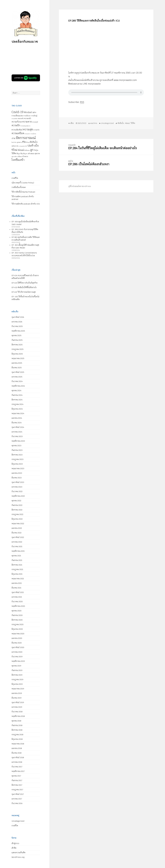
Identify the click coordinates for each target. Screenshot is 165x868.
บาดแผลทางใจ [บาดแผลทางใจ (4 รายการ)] (23, 146)
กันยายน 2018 (17, 725)
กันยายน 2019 (17, 670)
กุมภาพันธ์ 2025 (18, 372)
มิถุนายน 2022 (17, 519)
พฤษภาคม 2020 (18, 634)
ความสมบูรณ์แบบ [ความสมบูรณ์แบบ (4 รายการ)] (25, 126)
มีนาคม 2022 (16, 533)
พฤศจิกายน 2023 (18, 441)
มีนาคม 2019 (16, 698)
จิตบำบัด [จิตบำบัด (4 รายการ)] (14, 142)
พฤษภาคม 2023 (18, 469)
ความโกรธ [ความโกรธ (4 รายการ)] (33, 134)
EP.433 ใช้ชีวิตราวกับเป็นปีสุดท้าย (25, 283)
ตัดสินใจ (121, 123)
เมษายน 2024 (17, 418)
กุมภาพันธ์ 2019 (18, 702)
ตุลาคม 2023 (16, 446)
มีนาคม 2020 (17, 643)
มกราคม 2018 (17, 762)
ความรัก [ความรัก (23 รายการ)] (16, 125)
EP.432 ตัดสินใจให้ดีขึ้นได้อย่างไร (24, 287)
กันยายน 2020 (17, 615)
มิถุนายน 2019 (17, 684)
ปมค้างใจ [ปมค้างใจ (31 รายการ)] (33, 146)
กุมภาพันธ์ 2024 (18, 427)
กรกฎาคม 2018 (17, 735)
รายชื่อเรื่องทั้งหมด (19, 187)
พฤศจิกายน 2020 (18, 606)
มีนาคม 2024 (17, 423)
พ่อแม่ (127, 123)
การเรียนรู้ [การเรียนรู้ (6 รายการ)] (34, 116)
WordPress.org (18, 857)
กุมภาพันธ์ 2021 (18, 592)
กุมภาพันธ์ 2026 (18, 317)
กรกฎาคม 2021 (17, 569)
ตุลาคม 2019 (16, 666)
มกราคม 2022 (17, 542)
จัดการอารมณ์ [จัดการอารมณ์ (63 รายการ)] (26, 138)
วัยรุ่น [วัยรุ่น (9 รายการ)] (36, 150)
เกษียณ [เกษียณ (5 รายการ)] (19, 157)
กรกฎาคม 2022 (17, 514)
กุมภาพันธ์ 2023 (18, 482)
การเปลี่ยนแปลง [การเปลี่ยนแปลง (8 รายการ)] (17, 116)
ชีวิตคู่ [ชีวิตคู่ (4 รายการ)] (28, 142)
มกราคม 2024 (17, 432)
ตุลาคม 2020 (16, 611)
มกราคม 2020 (17, 652)
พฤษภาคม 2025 (18, 358)
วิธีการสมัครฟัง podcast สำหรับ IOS (26, 204)
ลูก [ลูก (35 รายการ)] (32, 150)
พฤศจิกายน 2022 (18, 496)
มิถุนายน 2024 (17, 409)
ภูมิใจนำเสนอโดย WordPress (80, 186)
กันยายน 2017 (17, 780)
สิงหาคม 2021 (17, 565)
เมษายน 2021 (17, 583)
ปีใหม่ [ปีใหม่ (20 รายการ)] (14, 150)
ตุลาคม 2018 (16, 721)
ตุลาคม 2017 (16, 776)
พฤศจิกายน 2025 (18, 331)
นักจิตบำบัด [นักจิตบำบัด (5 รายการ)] (15, 146)
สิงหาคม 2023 (17, 455)
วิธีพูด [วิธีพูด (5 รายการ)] (18, 154)
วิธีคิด (133, 123)
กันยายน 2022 (17, 505)
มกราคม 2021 (17, 597)
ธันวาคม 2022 (17, 491)
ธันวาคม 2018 (17, 712)
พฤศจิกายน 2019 (18, 661)
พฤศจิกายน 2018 (18, 716)
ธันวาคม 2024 (17, 381)
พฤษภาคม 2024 (18, 413)
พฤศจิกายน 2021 (18, 551)
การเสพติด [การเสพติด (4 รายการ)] (14, 119)
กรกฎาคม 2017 (17, 790)
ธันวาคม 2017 (17, 767)
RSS (82, 102)
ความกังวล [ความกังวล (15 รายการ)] (17, 122)
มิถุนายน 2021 (17, 574)
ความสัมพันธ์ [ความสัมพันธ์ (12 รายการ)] (17, 130)
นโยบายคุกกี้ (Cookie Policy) (23, 183)
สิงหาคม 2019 (17, 675)
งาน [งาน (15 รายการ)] (13, 138)
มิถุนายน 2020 (17, 629)
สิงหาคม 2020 (17, 620)
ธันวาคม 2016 (17, 803)
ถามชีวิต (15, 178)
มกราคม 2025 (17, 377)
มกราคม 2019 (17, 707)
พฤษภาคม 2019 (18, 689)
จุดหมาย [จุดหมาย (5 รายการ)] (19, 142)
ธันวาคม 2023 (17, 436)
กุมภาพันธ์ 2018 (18, 758)
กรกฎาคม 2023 (17, 459)
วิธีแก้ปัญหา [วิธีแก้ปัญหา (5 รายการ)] (24, 154)
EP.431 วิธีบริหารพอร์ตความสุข (24, 292)
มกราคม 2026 (17, 322)
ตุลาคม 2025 (16, 335)
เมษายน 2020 (17, 638)
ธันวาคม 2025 (17, 326)
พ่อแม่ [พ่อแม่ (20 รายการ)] (21, 150)
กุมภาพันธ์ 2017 (18, 794)
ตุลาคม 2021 (16, 556)
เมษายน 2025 (17, 363)
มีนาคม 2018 (16, 753)
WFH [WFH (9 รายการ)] (34, 112)
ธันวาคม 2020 (17, 602)
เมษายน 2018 (17, 748)
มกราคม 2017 (17, 799)
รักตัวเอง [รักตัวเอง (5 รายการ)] (27, 150)
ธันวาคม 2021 (17, 546)
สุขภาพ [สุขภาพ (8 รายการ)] (37, 153)
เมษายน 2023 (17, 473)
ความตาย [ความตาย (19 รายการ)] (27, 122)
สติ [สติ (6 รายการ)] (29, 154)
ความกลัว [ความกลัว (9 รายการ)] (28, 118)
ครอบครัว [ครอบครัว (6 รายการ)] (21, 119)
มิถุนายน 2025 (17, 354)
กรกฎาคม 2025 (18, 349)
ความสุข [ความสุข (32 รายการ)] (28, 129)
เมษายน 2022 (17, 528)
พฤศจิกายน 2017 (18, 771)
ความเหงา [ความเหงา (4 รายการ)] (27, 134)
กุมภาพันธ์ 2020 (18, 647)
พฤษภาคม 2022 (18, 524)
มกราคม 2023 (17, 487)
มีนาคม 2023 (17, 478)
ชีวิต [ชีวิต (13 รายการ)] (24, 142)
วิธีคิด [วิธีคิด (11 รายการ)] (14, 153)
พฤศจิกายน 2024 (18, 386)
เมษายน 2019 (17, 693)
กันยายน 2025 (17, 340)
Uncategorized (18, 821)
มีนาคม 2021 (16, 588)
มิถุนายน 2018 (17, 739)
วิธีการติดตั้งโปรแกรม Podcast (23, 192)
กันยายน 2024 (17, 395)
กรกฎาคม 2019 (17, 680)
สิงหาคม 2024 (17, 400)
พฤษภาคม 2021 (18, 579)
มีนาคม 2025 (17, 368)
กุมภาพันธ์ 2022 (18, 537)
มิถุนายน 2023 (17, 464)
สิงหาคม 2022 (17, 510)
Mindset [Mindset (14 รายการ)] (28, 112)
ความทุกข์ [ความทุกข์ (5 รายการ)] (35, 122)
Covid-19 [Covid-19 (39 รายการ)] (18, 112)
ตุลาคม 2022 (16, 501)
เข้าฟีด (14, 848)
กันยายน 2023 (17, 450)
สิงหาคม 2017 (17, 785)
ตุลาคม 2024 (16, 391)
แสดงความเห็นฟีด (19, 853)
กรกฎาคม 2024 (17, 404)
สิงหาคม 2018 (17, 730)
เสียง (72, 123)
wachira (94, 123)
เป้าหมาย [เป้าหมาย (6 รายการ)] (25, 156)
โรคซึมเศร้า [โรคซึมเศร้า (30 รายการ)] (18, 160)
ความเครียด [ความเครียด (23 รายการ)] (18, 133)
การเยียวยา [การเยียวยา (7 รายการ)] (27, 116)
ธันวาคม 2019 (17, 657)
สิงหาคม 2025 (17, 345)
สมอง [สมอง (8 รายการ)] (32, 153)
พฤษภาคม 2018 (18, 744)
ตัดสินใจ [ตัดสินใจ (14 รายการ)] (34, 142)
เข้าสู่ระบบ (15, 843)
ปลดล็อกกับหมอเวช (25, 41)
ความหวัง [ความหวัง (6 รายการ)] (36, 130)
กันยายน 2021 (17, 560)
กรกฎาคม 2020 (18, 624)
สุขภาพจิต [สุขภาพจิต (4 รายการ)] (14, 157)
